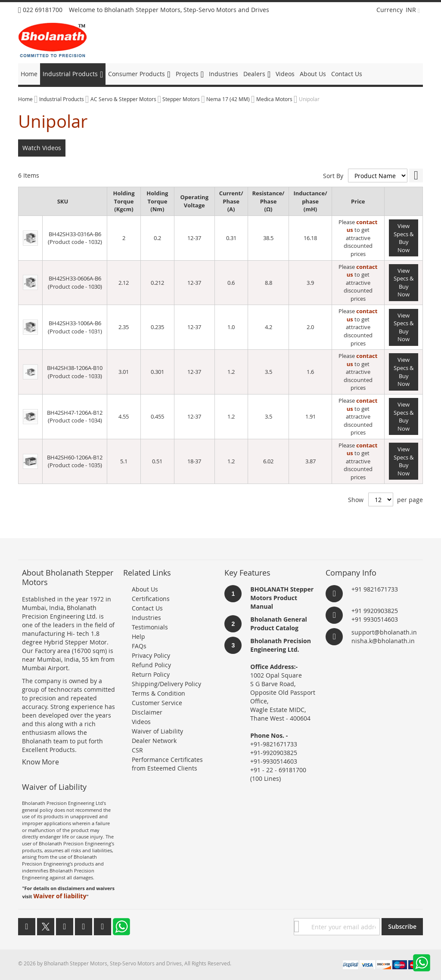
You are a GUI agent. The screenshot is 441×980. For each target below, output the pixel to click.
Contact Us (147, 608)
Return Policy (151, 674)
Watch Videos (42, 148)
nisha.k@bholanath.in (383, 641)
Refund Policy (151, 665)
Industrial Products (62, 99)
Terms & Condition (158, 693)
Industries (146, 618)
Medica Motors (275, 99)
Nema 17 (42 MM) (229, 99)
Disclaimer (147, 712)
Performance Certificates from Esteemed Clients (167, 764)
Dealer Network (154, 741)
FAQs (139, 646)
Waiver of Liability (157, 731)
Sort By (333, 176)
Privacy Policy (151, 655)
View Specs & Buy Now (404, 238)
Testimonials (150, 627)
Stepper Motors (182, 99)
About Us (145, 589)
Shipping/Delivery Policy (166, 684)
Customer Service (157, 703)
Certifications (151, 599)
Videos (141, 722)
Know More (40, 762)
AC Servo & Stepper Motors (124, 99)
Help (138, 636)
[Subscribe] (402, 927)
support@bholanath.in (384, 632)
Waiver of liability (60, 896)
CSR (137, 750)
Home (26, 99)
